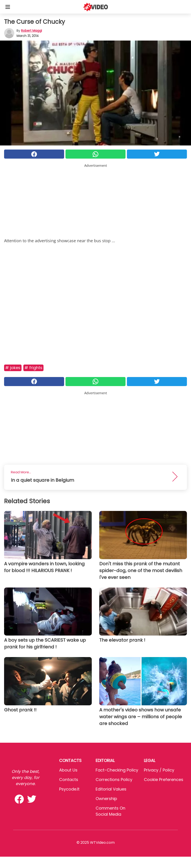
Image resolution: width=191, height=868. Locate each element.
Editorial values (111, 789)
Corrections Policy (114, 780)
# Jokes (13, 368)
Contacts (69, 780)
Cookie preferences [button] (164, 780)
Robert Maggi (31, 31)
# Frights (33, 368)
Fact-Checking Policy (117, 770)
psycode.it (69, 789)
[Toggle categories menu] (8, 7)
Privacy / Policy (159, 770)
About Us (68, 770)
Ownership (106, 799)
